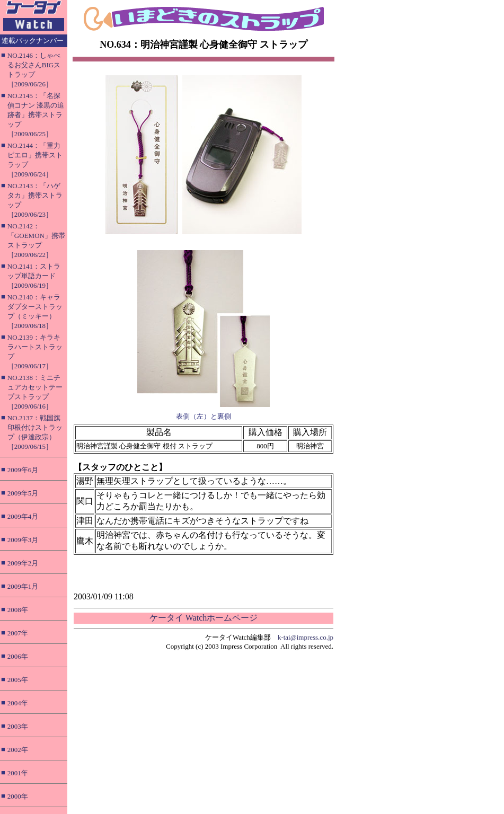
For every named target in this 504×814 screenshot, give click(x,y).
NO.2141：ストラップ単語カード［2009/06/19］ (34, 276)
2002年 (18, 750)
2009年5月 (23, 493)
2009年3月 (23, 540)
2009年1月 (23, 586)
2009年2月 (23, 563)
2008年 (18, 610)
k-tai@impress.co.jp (306, 637)
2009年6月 (23, 470)
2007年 (18, 633)
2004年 (18, 703)
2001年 (18, 773)
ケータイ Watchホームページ (204, 618)
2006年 (18, 656)
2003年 (18, 726)
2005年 (18, 680)
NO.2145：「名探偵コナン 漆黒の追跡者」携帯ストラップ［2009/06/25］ (36, 115)
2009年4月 (23, 516)
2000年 (18, 796)
